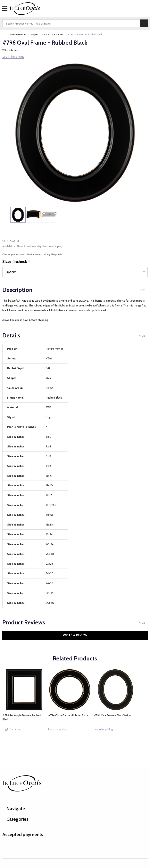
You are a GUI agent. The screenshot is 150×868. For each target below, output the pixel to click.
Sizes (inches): (16, 262)
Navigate (14, 809)
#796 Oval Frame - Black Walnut (113, 715)
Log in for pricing (13, 57)
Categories (15, 819)
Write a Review (10, 50)
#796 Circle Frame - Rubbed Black (68, 715)
